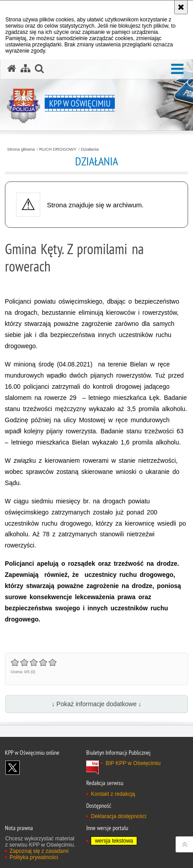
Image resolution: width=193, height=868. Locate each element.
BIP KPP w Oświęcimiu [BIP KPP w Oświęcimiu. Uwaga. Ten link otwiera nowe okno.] (133, 763)
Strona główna (21, 149)
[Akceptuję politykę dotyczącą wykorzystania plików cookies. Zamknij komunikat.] (181, 7)
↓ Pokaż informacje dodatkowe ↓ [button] (96, 704)
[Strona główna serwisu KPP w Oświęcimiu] (12, 69)
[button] (177, 69)
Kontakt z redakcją (113, 794)
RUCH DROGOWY (58, 149)
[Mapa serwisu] (25, 69)
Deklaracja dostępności (118, 816)
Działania (90, 149)
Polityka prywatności (34, 857)
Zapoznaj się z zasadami (39, 851)
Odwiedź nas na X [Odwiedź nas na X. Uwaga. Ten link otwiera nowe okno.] (13, 768)
